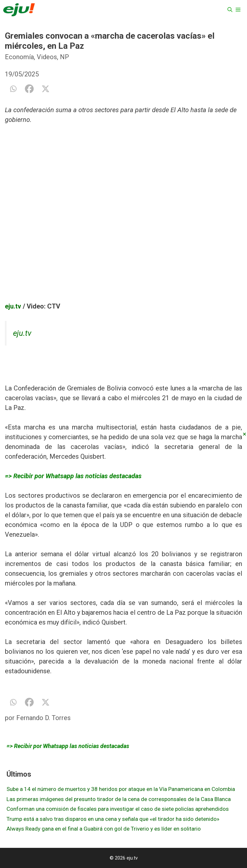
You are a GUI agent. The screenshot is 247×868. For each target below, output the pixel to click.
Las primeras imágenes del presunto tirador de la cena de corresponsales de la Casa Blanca (119, 799)
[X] (46, 89)
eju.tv (13, 306)
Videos (47, 57)
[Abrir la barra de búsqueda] (230, 10)
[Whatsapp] (13, 89)
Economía (19, 57)
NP (64, 57)
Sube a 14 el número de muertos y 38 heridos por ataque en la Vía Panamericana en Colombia (121, 789)
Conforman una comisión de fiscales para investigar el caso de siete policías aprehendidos (118, 809)
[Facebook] (29, 89)
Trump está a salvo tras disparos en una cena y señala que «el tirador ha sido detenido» (113, 819)
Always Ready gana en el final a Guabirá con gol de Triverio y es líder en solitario (104, 829)
